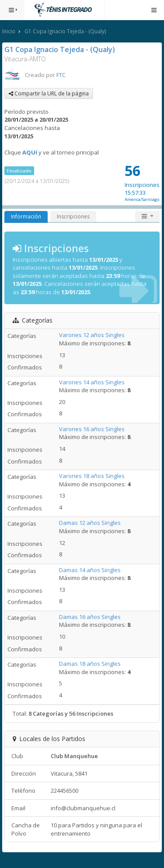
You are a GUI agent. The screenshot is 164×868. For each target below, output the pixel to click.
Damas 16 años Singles (90, 617)
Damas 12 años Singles (90, 523)
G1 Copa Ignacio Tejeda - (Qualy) (65, 31)
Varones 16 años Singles (92, 429)
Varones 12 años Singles (92, 335)
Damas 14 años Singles (90, 570)
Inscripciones (73, 216)
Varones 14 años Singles (92, 382)
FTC (61, 75)
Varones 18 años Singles (92, 476)
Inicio (9, 31)
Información (26, 216)
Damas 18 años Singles (90, 664)
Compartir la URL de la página (49, 93)
